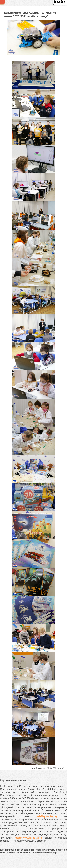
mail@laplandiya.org (47, 816)
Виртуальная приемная (13, 780)
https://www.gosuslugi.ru (28, 838)
